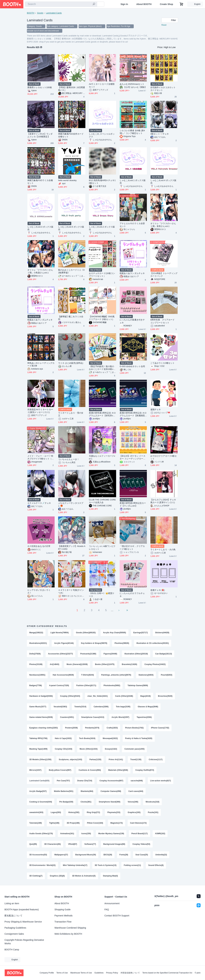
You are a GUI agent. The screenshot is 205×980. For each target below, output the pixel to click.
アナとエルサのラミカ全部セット (132, 225)
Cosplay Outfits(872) (145, 770)
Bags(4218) (146, 696)
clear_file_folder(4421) (98, 696)
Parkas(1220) (95, 760)
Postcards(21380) (88, 654)
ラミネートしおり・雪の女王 (71, 414)
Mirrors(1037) (35, 770)
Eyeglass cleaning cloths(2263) (43, 728)
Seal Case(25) (142, 855)
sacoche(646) (137, 781)
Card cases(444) (136, 791)
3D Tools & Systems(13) (106, 865)
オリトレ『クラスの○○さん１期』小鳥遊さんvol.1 (40, 271)
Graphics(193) (134, 812)
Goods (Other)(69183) (86, 633)
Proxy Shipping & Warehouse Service (23, 922)
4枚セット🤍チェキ (160, 134)
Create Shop (166, 4)
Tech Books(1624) (87, 738)
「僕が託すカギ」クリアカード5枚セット (132, 548)
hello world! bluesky (67, 180)
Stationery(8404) (146, 675)
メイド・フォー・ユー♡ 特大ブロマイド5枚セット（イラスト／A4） (41, 457)
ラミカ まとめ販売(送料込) (71, 363)
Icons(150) (86, 834)
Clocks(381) (86, 802)
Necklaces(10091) (37, 675)
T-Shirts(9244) (88, 675)
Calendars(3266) (101, 707)
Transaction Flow (63, 922)
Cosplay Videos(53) (141, 844)
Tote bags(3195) (123, 707)
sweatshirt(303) (36, 812)
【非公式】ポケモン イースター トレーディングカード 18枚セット (133, 457)
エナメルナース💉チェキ (39, 503)
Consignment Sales (14, 934)
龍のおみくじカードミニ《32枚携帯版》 (71, 271)
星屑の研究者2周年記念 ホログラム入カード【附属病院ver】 (133, 414)
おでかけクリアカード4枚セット (164, 457)
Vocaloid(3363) (60, 707)
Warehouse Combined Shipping (70, 928)
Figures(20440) (110, 654)
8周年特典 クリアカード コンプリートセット (164, 321)
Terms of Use (62, 973)
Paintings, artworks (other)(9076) (116, 675)
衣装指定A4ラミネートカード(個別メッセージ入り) (40, 411)
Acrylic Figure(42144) (64, 643)
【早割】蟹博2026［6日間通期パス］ (72, 89)
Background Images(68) (114, 844)
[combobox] (61, 4)
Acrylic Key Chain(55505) (114, 633)
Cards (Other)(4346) (124, 696)
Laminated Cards (54, 13)
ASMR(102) (160, 834)
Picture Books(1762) (134, 728)
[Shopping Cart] (181, 4)
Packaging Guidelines (15, 928)
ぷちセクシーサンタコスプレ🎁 (71, 504)
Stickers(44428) (162, 633)
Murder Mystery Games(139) (111, 834)
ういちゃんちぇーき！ (69, 459)
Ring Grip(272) (93, 812)
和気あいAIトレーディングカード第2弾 (41, 364)
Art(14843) (55, 664)
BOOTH (31, 13)
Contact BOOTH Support (117, 916)
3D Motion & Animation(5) (84, 876)
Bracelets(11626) (129, 664)
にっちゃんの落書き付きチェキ (132, 321)
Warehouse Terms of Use (81, 973)
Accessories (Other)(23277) (60, 654)
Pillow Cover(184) (95, 823)
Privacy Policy (112, 973)
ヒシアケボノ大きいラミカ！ (39, 591)
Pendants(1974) (92, 728)
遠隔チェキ (156, 409)
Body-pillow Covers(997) (60, 770)
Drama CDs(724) (85, 781)
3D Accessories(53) (38, 855)
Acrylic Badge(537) (38, 791)
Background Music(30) (86, 855)
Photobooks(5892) (112, 685)
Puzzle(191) (153, 812)
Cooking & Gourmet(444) (41, 802)
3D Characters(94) (52, 844)
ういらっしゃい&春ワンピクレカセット (102, 548)
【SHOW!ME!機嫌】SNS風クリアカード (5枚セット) (102, 318)
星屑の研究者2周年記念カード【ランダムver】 (133, 504)
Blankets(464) (87, 791)
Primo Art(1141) (116, 760)
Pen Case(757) (63, 781)
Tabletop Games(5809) (138, 685)
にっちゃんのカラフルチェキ (132, 595)
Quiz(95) (33, 844)
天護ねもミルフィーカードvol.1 (102, 457)
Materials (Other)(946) (118, 770)
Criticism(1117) (156, 760)
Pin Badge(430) (66, 802)
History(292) (74, 812)
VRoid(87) (73, 844)
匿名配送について (13, 916)
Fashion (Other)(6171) (86, 685)
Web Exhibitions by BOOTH (68, 934)
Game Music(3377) (38, 707)
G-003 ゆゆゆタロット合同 (132, 366)
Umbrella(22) (161, 855)
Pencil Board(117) (139, 834)
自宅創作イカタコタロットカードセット (163, 89)
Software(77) (90, 844)
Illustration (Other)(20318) (136, 654)
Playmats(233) (114, 812)
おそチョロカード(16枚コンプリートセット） (102, 275)
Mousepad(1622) (110, 738)
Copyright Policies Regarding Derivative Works (24, 942)
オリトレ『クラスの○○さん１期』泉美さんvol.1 (163, 225)
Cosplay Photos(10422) (155, 664)
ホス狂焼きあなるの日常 (39, 546)
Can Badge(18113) (164, 654)
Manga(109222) (36, 633)
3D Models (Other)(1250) (40, 760)
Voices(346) (133, 802)
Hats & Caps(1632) (63, 738)
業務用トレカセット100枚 (40, 87)
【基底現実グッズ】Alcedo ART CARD (72, 548)
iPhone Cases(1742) (160, 728)
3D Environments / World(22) (42, 865)
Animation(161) (67, 834)
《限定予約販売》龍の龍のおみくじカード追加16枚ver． (102, 368)
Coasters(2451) (67, 717)
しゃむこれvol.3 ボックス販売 (40, 228)
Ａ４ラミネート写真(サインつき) (71, 591)
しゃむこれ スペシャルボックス (102, 135)
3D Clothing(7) (36, 876)
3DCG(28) (108, 855)
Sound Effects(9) (156, 865)
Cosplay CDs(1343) (64, 749)
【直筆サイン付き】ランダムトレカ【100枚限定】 (40, 135)
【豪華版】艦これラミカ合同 (71, 318)
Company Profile (47, 973)
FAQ (107, 909)
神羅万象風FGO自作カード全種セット (71, 135)
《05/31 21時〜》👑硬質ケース (102, 595)
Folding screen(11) (132, 865)
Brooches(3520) (165, 696)
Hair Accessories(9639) (63, 675)
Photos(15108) (36, 664)
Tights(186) (54, 823)
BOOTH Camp (12, 950)
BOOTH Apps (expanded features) (22, 909)
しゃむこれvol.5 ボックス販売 (71, 228)
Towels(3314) (80, 707)
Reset (164, 25)
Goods (40, 13)
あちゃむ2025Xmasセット (132, 84)
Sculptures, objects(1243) (70, 760)
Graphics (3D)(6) (57, 876)
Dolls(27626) (35, 654)
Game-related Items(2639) (41, 717)
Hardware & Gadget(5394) (41, 696)
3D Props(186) (73, 823)
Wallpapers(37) (61, 855)
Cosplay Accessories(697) (111, 781)
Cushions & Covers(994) (90, 770)
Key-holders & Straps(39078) (94, 643)
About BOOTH (144, 4)
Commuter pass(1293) (134, 749)
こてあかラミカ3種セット (162, 363)
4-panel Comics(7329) (59, 685)
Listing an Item (12, 903)
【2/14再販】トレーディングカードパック (164, 275)
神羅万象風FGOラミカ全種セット (40, 182)
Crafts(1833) (112, 728)
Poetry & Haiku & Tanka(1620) (139, 738)
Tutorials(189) (36, 823)
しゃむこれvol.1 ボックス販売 (133, 182)
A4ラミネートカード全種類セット (102, 85)
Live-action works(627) (161, 781)
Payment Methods (64, 916)
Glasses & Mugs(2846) (148, 707)
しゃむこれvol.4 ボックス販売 (163, 182)
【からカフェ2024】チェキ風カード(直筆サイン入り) (163, 501)
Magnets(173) (117, 823)
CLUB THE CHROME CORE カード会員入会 (102, 501)
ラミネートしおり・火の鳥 (163, 550)
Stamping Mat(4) (110, 876)
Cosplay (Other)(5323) (70, 696)
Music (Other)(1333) (89, 749)
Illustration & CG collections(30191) (153, 643)
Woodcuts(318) (152, 802)
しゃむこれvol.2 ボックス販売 (102, 228)
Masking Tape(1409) (38, 749)
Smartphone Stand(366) (109, 802)
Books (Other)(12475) (105, 664)
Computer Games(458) (111, 791)
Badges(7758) (36, 685)
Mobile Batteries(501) (64, 791)
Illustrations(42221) (38, 643)
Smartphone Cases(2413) (93, 717)
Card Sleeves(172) (138, 823)
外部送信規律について (130, 973)
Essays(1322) (111, 749)
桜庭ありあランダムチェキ (132, 273)
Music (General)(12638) (77, 664)
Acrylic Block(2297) (121, 717)
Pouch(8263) (166, 675)
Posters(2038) (71, 728)
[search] (94, 4)
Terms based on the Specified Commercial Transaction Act (167, 973)
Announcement (112, 903)
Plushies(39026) (122, 643)
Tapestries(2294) (144, 717)
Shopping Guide (62, 909)
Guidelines (99, 973)
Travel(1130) (136, 760)
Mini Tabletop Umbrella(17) (75, 865)
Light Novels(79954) (59, 633)
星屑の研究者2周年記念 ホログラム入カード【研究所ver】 (102, 414)
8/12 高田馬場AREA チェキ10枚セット (102, 182)
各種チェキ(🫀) (158, 590)
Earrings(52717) (141, 633)
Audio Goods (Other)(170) (41, 834)
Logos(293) (56, 812)
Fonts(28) (124, 855)
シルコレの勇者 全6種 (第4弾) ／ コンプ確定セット (132, 132)
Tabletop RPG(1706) (38, 738)
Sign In (124, 4)
